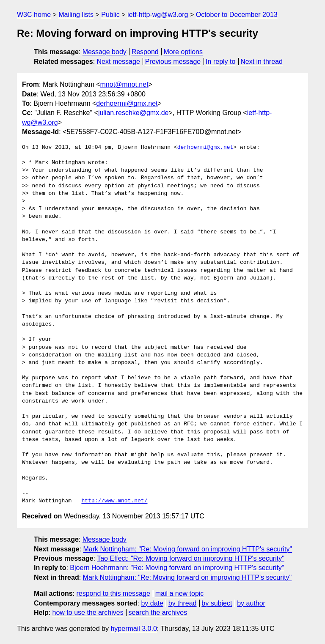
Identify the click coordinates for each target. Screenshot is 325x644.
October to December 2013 (237, 15)
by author (251, 603)
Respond (145, 52)
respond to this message (113, 593)
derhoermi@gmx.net (127, 103)
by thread (183, 603)
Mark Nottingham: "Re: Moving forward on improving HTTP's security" (188, 549)
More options (183, 52)
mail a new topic (180, 593)
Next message (118, 62)
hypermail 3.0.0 (134, 629)
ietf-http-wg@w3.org (158, 15)
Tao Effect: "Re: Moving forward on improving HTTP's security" (191, 558)
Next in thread (262, 62)
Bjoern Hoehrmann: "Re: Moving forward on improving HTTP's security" (177, 568)
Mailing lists (76, 15)
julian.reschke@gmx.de (134, 113)
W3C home (34, 15)
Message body (105, 52)
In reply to (220, 62)
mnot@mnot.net (124, 84)
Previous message (173, 62)
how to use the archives (88, 612)
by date (152, 603)
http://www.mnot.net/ (114, 501)
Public (110, 15)
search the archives (158, 612)
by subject (217, 603)
